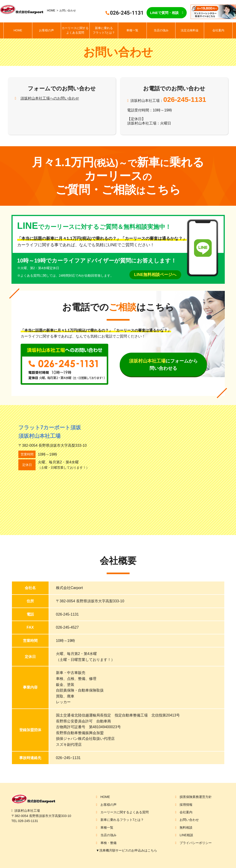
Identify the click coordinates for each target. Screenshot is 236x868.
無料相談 (186, 827)
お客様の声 (46, 30)
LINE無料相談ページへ (155, 275)
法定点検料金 (190, 30)
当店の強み (161, 30)
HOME (51, 11)
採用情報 (186, 805)
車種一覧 (132, 30)
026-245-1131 (185, 99)
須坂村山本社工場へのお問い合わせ (50, 98)
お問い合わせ (189, 820)
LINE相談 (186, 835)
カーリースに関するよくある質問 (75, 30)
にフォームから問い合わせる (163, 365)
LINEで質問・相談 (164, 13)
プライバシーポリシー (196, 843)
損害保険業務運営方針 (196, 797)
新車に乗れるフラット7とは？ (104, 30)
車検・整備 (108, 843)
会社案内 (218, 30)
